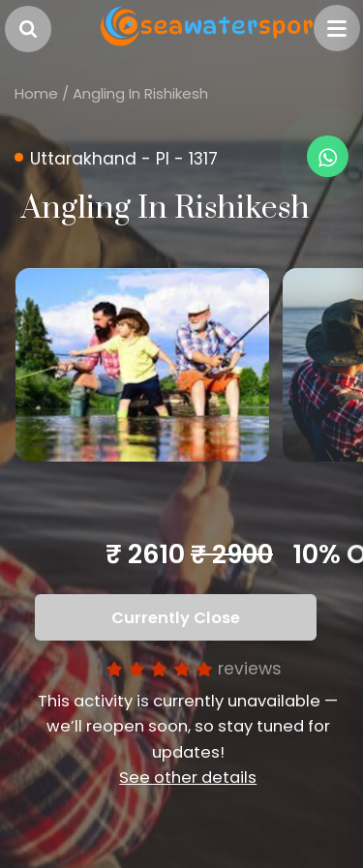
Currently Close (176, 618)
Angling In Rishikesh (140, 93)
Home (36, 93)
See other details (188, 778)
